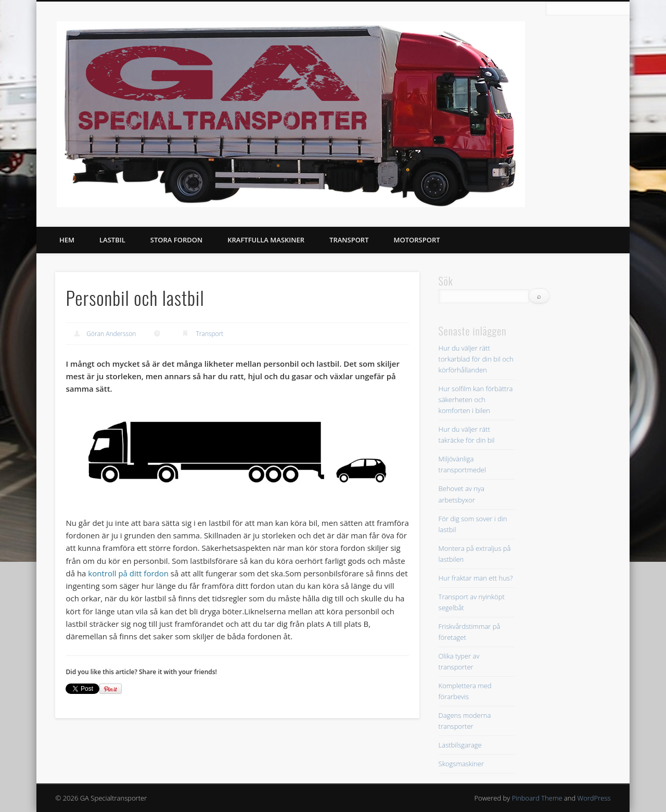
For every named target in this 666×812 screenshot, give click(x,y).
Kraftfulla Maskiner (266, 240)
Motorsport (417, 240)
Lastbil (112, 240)
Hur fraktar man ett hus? (476, 578)
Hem (67, 240)
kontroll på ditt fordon (128, 573)
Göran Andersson (111, 334)
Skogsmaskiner (461, 764)
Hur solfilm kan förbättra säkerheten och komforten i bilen (476, 399)
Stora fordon (176, 240)
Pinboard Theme (537, 798)
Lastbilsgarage (460, 745)
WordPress (594, 798)
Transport (349, 240)
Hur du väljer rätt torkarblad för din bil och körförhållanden (476, 359)
